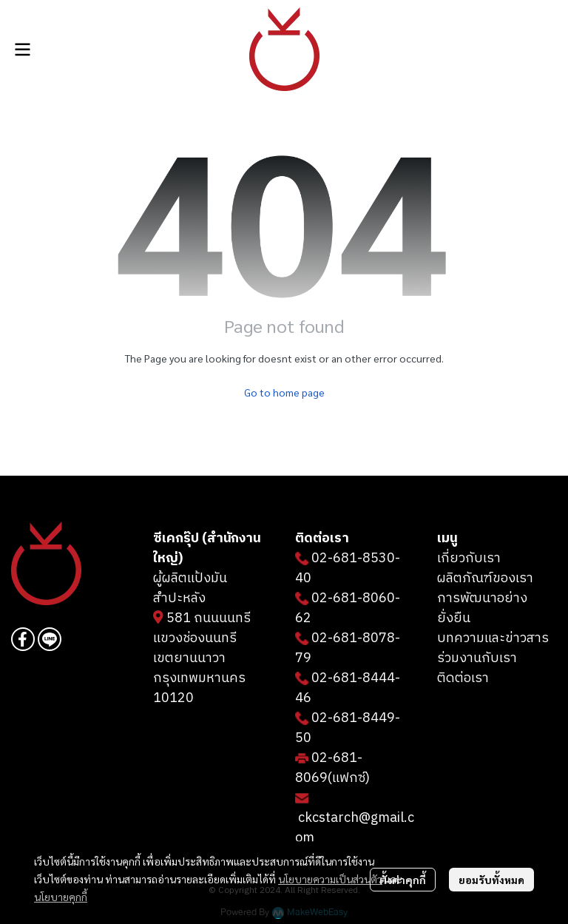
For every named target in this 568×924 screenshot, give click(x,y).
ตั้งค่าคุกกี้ (403, 880)
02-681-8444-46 (348, 688)
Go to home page (284, 392)
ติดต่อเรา (463, 678)
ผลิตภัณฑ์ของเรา (485, 579)
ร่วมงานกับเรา (477, 658)
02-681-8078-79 (348, 648)
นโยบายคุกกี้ (61, 897)
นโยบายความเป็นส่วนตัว (330, 879)
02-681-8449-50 (348, 728)
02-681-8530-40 (348, 569)
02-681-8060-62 (348, 608)
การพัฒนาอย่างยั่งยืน (482, 608)
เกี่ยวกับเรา (469, 559)
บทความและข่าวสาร (493, 638)
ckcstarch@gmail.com (355, 828)
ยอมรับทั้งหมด (491, 880)
